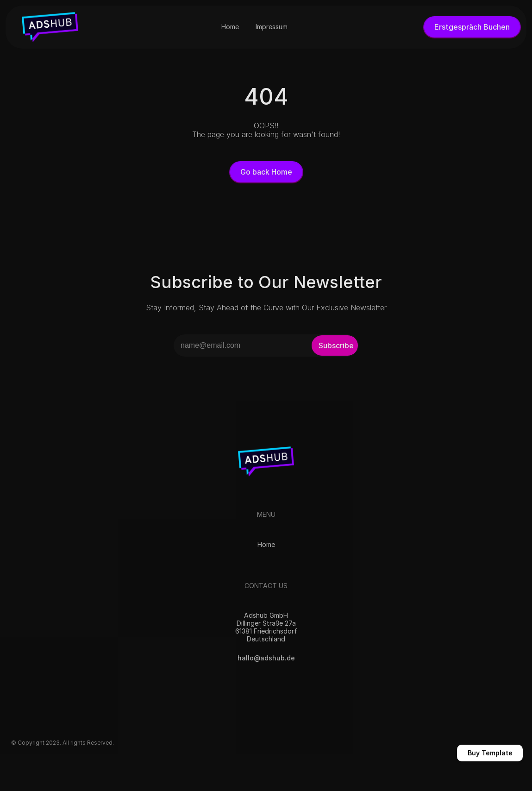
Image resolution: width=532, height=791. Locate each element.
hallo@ (248, 658)
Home (266, 544)
